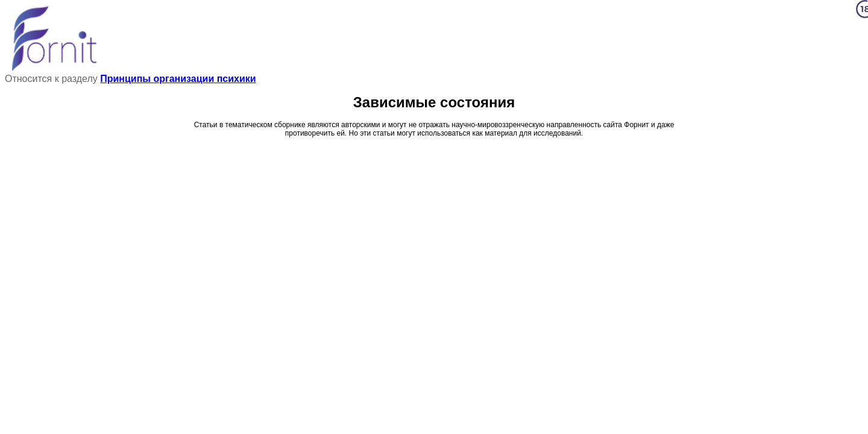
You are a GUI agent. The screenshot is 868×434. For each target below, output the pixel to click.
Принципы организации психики (178, 79)
